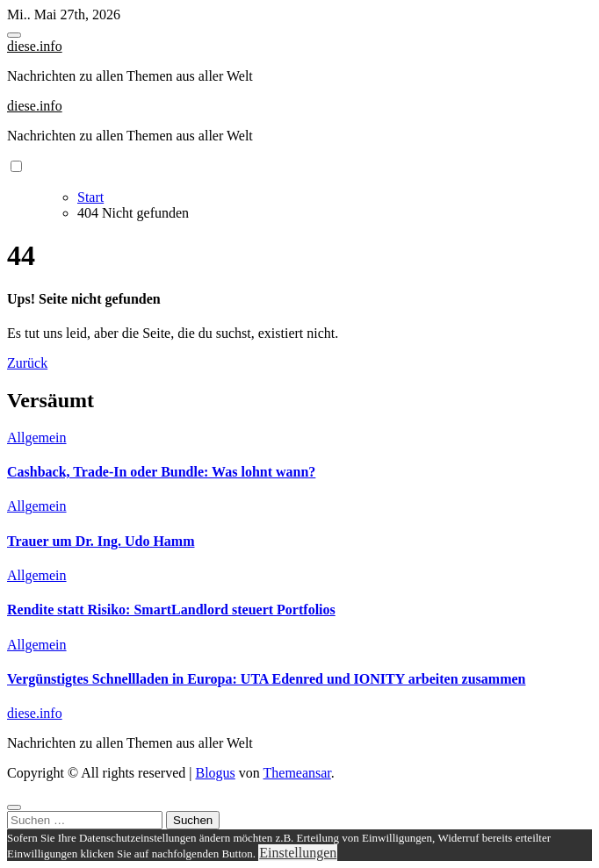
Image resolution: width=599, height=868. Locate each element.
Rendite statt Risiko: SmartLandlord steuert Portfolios (171, 610)
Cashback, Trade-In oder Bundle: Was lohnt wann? (161, 472)
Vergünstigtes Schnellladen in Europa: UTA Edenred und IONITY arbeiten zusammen (266, 679)
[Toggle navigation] (14, 35)
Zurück (27, 363)
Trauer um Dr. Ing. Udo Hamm (101, 541)
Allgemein (37, 438)
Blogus (215, 773)
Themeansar (297, 773)
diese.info (35, 46)
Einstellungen (298, 853)
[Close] (14, 807)
